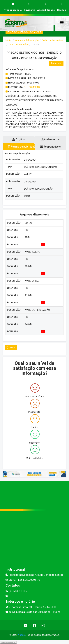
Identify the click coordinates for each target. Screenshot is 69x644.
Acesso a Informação (27, 40)
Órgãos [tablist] (19, 139)
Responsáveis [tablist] (50, 147)
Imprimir (56, 64)
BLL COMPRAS (32, 87)
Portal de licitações (52, 40)
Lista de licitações (19, 45)
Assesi (21, 635)
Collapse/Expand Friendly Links (8, 642)
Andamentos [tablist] (50, 139)
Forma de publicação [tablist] (21, 147)
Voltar (11, 348)
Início (8, 40)
